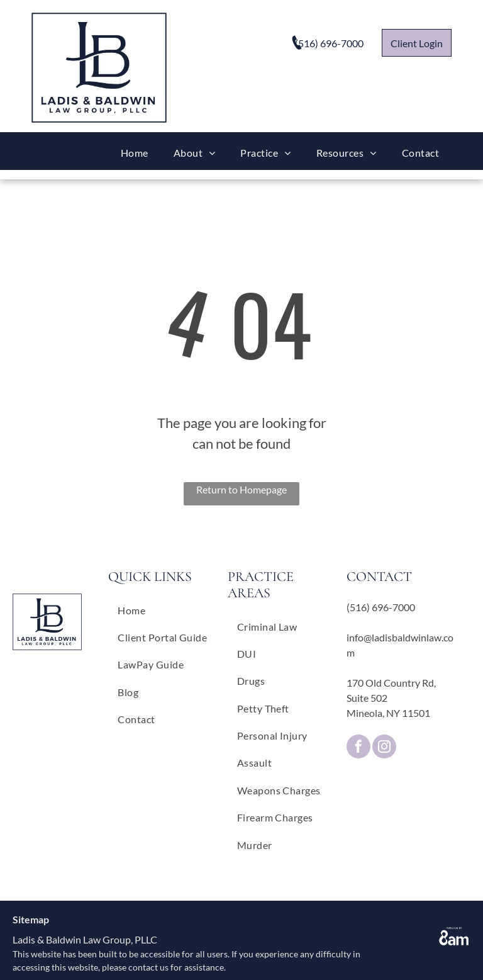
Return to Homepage (241, 489)
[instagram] (384, 748)
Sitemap (31, 919)
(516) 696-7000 (381, 607)
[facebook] (358, 748)
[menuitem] (135, 153)
